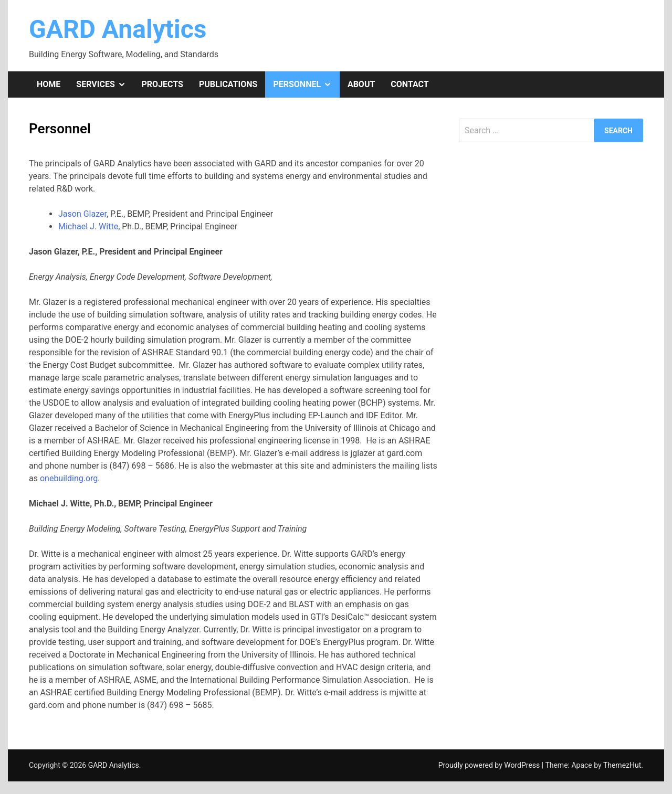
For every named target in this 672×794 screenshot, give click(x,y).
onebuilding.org (69, 478)
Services (105, 84)
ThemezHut (622, 765)
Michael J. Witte (88, 226)
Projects (162, 84)
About (361, 84)
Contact (409, 84)
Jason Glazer (82, 214)
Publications (228, 84)
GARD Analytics (118, 29)
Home (49, 84)
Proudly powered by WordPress (490, 765)
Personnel (306, 84)
